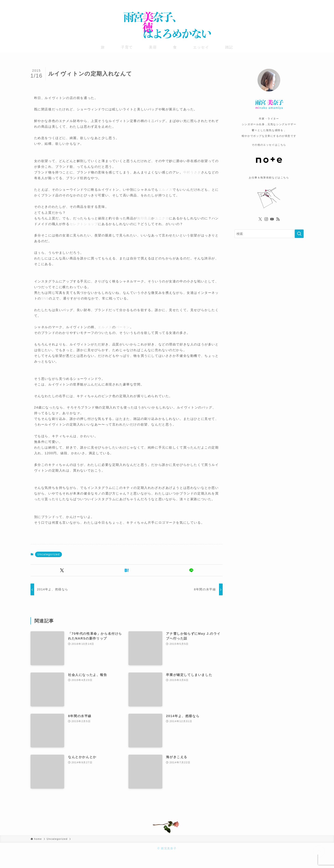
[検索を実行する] (299, 234)
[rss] (301, 3)
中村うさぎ (192, 172)
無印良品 (144, 218)
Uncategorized (48, 554)
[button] (62, 570)
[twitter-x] (283, 3)
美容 (153, 47)
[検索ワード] (269, 234)
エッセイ (201, 47)
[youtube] (295, 3)
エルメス (166, 190)
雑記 (229, 47)
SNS (45, 298)
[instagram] (289, 3)
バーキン (123, 327)
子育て (127, 47)
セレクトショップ (84, 224)
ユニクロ (162, 218)
